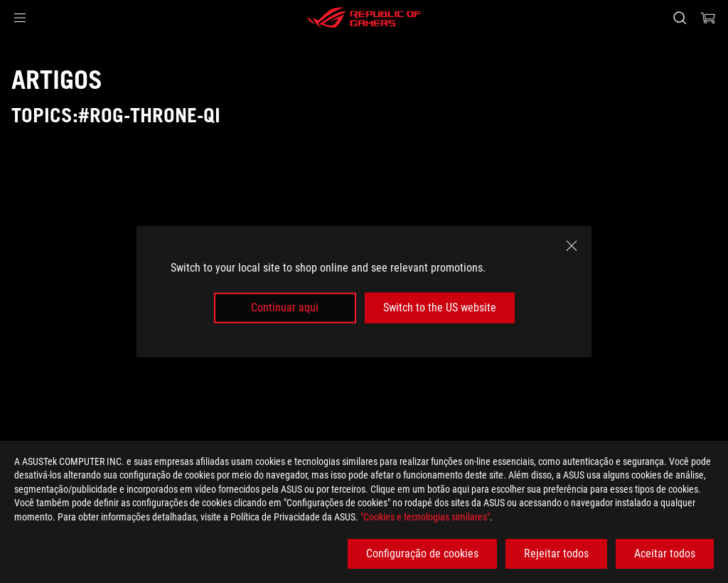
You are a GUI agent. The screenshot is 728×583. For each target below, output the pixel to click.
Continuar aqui (285, 307)
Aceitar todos (665, 553)
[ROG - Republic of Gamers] (364, 18)
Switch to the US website (440, 307)
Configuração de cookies (422, 553)
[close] (572, 246)
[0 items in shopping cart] (708, 18)
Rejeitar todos (556, 553)
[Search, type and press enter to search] (680, 18)
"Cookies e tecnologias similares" (425, 517)
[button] (20, 18)
